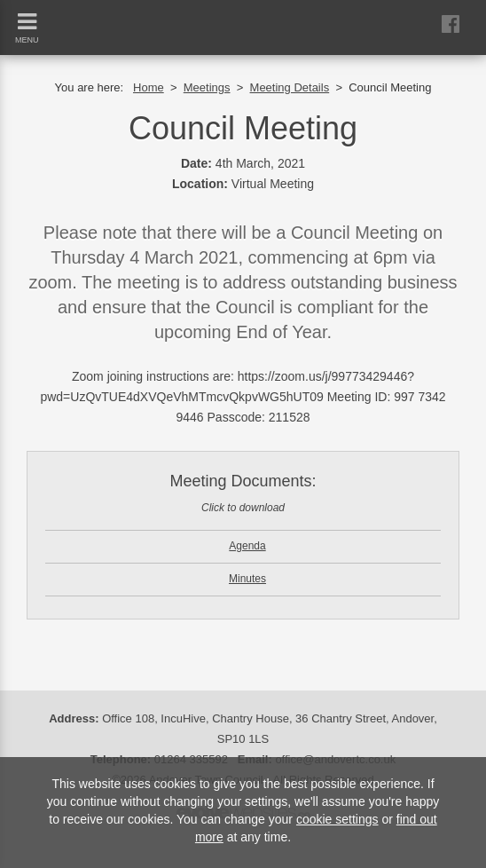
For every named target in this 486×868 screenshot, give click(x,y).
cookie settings (337, 819)
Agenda (247, 546)
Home (149, 87)
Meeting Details (290, 87)
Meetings (207, 87)
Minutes (247, 579)
